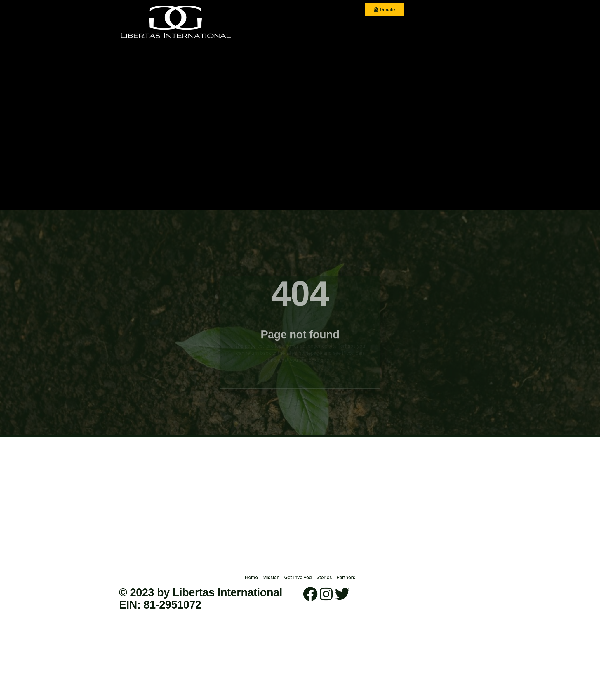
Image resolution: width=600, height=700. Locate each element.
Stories (340, 10)
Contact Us (312, 25)
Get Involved (311, 10)
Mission (281, 10)
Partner (284, 25)
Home (258, 10)
